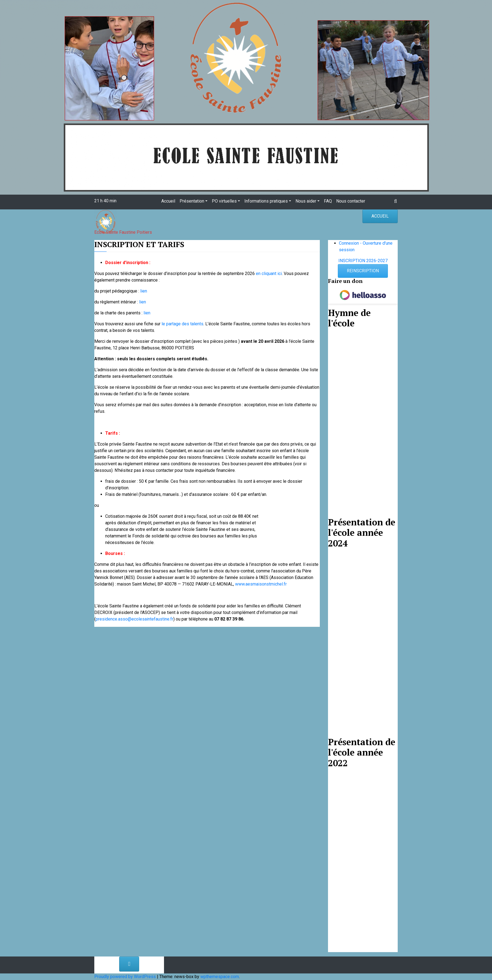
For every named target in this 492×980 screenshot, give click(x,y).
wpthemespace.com (220, 977)
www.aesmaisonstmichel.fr (261, 584)
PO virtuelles (224, 201)
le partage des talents (182, 324)
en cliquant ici (269, 273)
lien (144, 291)
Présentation (192, 201)
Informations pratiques (266, 201)
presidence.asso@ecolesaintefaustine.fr (134, 619)
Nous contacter (351, 201)
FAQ (328, 201)
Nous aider (306, 201)
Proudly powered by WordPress (126, 977)
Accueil (168, 201)
